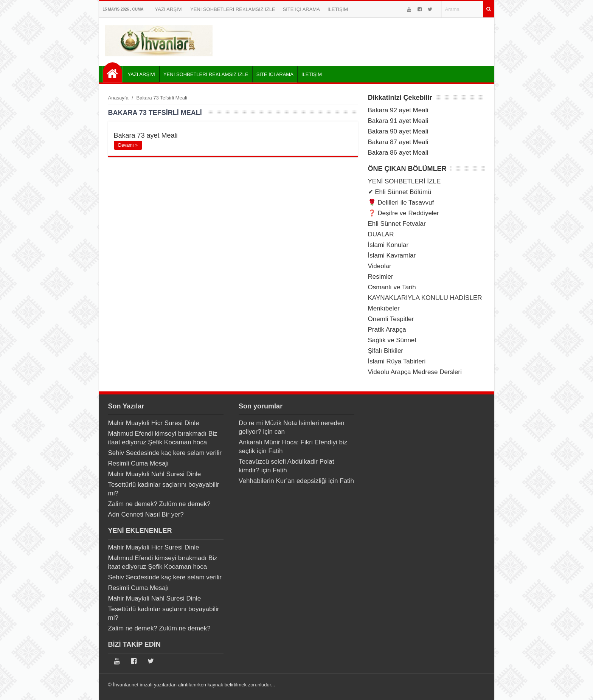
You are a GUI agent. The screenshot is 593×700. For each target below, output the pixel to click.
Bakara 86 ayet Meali (398, 153)
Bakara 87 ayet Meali (398, 142)
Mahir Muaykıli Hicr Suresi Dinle (154, 423)
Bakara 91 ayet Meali (398, 121)
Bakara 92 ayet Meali (398, 110)
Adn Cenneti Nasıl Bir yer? (146, 515)
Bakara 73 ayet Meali (146, 135)
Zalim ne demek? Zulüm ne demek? (159, 504)
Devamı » (128, 145)
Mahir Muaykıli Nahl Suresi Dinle (155, 474)
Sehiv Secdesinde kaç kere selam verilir (165, 453)
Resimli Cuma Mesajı (139, 463)
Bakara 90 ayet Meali (398, 131)
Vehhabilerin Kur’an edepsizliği (283, 481)
